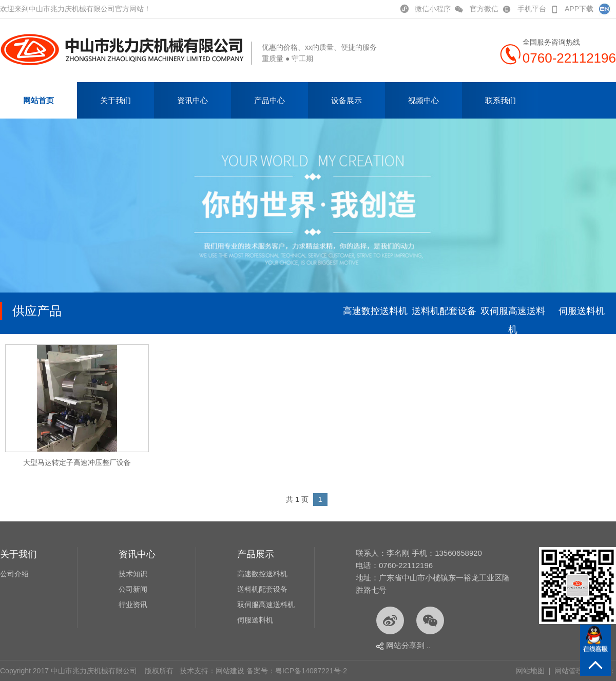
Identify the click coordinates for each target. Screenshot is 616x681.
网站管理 (569, 671)
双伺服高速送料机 (513, 320)
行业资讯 (133, 605)
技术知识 (133, 574)
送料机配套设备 (444, 311)
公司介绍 (14, 574)
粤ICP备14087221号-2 (311, 671)
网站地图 (530, 671)
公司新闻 (133, 589)
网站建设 (230, 671)
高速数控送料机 (375, 311)
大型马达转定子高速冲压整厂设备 (77, 462)
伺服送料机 (582, 311)
